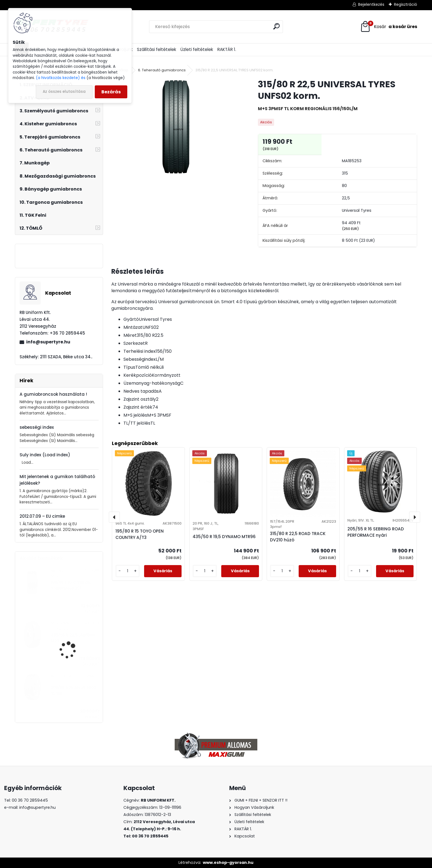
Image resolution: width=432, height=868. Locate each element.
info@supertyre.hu (48, 342)
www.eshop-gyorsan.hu (228, 862)
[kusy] (128, 571)
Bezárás (111, 92)
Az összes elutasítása (64, 92)
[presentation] (114, 517)
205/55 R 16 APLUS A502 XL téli (74, 691)
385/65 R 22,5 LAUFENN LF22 (73, 638)
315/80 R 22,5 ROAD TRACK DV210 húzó (298, 537)
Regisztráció (406, 4)
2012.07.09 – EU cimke (42, 516)
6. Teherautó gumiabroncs (162, 70)
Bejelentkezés (371, 4)
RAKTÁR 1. (227, 49)
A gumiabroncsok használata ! (53, 394)
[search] (276, 26)
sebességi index (37, 427)
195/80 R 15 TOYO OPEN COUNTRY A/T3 (140, 534)
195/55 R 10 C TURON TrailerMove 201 (71, 585)
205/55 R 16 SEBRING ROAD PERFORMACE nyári (376, 532)
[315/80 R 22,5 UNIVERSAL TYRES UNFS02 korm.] (176, 127)
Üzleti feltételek (197, 49)
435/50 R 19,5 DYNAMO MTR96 (224, 537)
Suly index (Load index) (45, 455)
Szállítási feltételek (156, 49)
